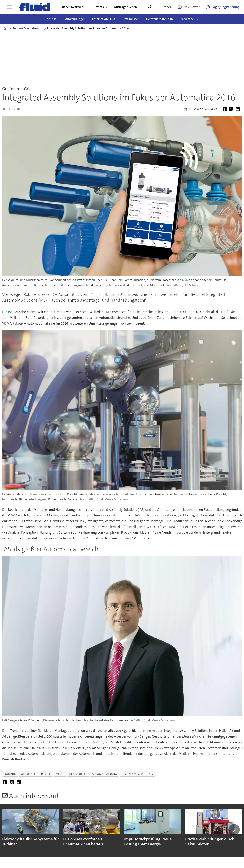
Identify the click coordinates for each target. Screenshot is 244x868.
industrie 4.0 (78, 774)
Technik (51, 19)
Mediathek (188, 19)
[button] (234, 830)
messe (60, 774)
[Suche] (150, 7)
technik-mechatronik (138, 774)
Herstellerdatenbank (160, 19)
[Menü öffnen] (9, 7)
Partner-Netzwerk (72, 7)
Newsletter (192, 7)
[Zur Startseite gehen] (35, 7)
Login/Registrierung (226, 7)
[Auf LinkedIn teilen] (238, 109)
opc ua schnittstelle (36, 774)
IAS (10, 312)
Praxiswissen (131, 19)
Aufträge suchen (125, 7)
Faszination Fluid (104, 19)
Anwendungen (75, 19)
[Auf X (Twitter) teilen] (232, 109)
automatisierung (104, 774)
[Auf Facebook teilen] (226, 109)
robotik (10, 774)
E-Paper (165, 7)
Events (99, 7)
